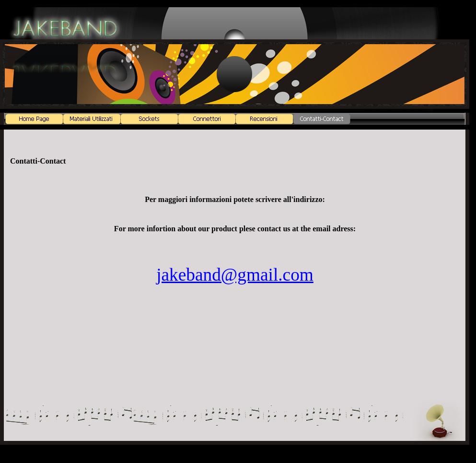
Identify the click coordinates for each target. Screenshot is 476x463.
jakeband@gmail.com (235, 275)
